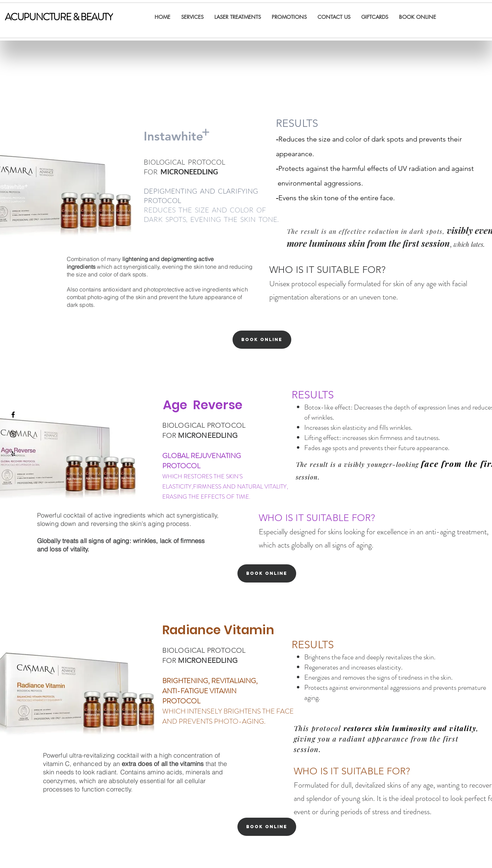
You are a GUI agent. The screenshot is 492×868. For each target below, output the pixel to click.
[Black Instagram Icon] (13, 434)
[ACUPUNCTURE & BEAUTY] (59, 17)
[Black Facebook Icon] (13, 415)
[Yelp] (13, 454)
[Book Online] (262, 340)
